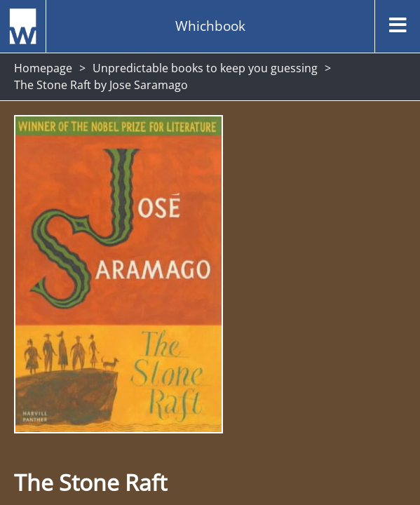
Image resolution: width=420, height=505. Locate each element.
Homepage (43, 68)
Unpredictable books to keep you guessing (205, 68)
